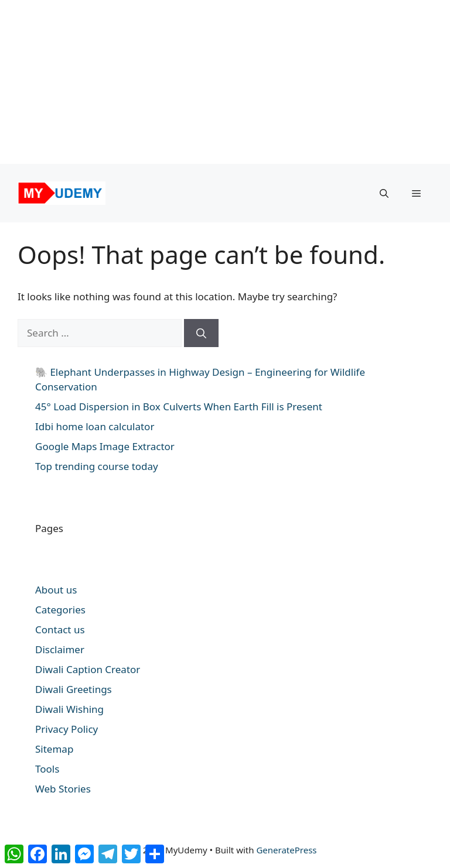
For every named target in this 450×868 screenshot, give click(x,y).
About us (56, 590)
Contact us (60, 629)
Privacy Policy (67, 729)
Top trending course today (97, 466)
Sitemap (54, 749)
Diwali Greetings (74, 689)
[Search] (201, 333)
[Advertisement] (220, 82)
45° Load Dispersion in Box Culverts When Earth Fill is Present (179, 406)
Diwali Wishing (69, 709)
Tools (47, 769)
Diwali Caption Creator (88, 669)
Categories (60, 610)
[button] (384, 193)
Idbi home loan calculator (95, 426)
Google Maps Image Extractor (105, 446)
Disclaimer (60, 649)
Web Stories (63, 789)
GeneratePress (286, 850)
